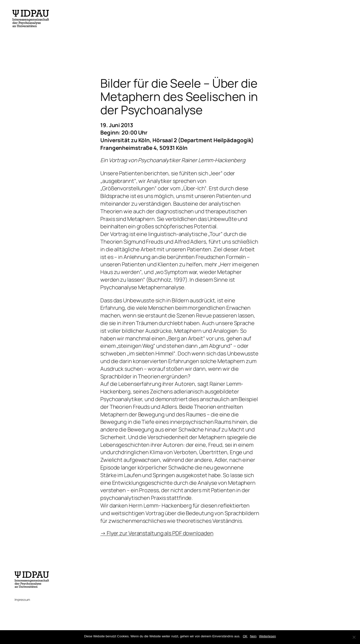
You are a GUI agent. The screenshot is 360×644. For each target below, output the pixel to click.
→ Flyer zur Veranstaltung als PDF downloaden (157, 533)
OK (245, 636)
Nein (253, 636)
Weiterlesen (267, 636)
